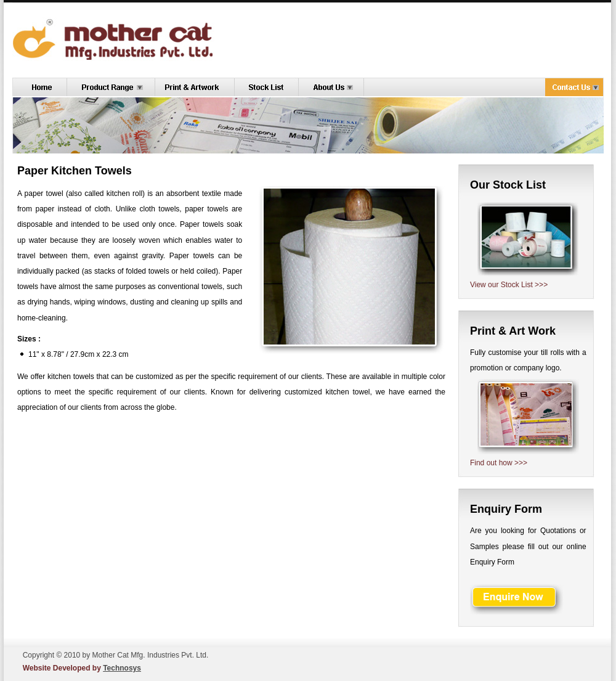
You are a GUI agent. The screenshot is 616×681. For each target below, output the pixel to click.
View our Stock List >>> (509, 285)
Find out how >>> (499, 463)
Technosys (122, 668)
